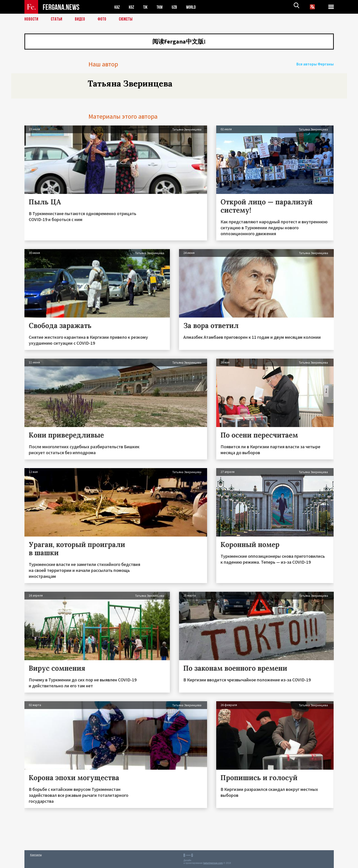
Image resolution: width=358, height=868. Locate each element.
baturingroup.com (213, 863)
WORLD (195, 7)
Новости (32, 19)
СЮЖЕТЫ (128, 19)
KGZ (132, 7)
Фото (104, 19)
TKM (162, 7)
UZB (177, 7)
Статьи (58, 19)
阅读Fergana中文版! (179, 42)
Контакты (36, 855)
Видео (82, 19)
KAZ (117, 7)
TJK (147, 7)
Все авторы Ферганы (317, 70)
